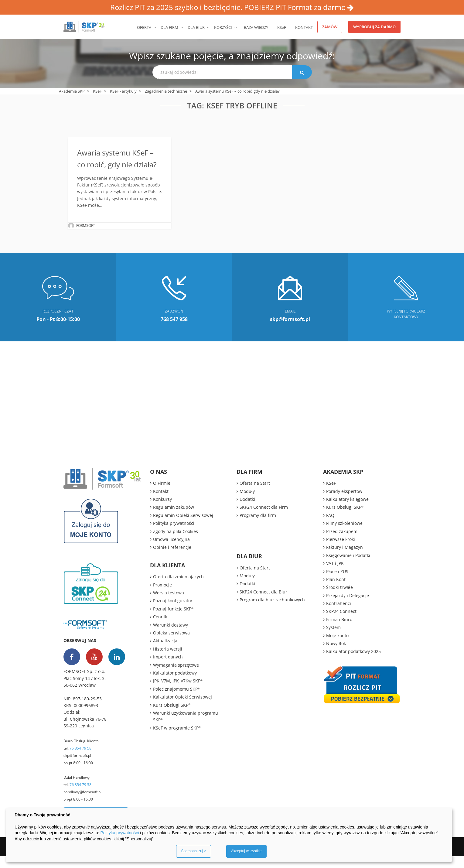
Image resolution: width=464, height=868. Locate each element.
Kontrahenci (339, 615)
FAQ (330, 527)
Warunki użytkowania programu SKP (186, 728)
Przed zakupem (342, 543)
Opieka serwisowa (171, 645)
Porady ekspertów (344, 503)
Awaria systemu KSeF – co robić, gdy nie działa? (119, 164)
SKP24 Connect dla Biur (263, 604)
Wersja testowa (169, 605)
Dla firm (169, 27)
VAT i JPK (335, 575)
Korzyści (223, 27)
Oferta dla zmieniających (178, 588)
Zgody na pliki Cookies (176, 543)
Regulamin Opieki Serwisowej (183, 527)
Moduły (247, 503)
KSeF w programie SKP (177, 740)
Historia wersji (168, 661)
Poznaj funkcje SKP (173, 621)
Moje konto (337, 647)
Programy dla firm (258, 527)
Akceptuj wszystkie (246, 851)
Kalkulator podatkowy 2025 (353, 663)
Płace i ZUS (337, 583)
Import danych (168, 669)
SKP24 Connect (341, 623)
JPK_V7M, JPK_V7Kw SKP (178, 693)
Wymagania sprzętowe (176, 677)
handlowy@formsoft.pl (82, 804)
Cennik (160, 629)
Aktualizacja (165, 653)
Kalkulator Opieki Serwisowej (183, 709)
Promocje (162, 597)
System (333, 639)
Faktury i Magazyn (345, 559)
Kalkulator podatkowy (175, 685)
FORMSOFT (86, 237)
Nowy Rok (336, 655)
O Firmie (162, 495)
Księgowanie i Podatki (348, 567)
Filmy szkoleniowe (344, 535)
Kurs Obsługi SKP (172, 717)
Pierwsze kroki (341, 551)
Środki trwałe (339, 599)
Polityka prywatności (174, 535)
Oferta (144, 27)
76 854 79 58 (80, 760)
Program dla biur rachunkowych (272, 612)
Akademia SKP (72, 91)
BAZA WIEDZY (256, 27)
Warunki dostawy (171, 637)
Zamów (330, 27)
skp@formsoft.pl (77, 767)
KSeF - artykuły (123, 91)
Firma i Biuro (339, 631)
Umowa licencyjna (171, 551)
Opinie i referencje (172, 559)
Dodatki (247, 511)
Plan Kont (336, 591)
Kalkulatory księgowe (347, 511)
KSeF (282, 27)
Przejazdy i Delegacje (348, 607)
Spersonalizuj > (193, 851)
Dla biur (196, 27)
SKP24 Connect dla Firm (264, 519)
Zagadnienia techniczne (166, 91)
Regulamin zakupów (174, 519)
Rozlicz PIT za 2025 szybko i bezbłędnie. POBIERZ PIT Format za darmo (232, 7)
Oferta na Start (255, 495)
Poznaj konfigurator (173, 613)
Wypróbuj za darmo (374, 27)
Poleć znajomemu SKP (176, 701)
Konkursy (162, 511)
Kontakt (304, 27)
